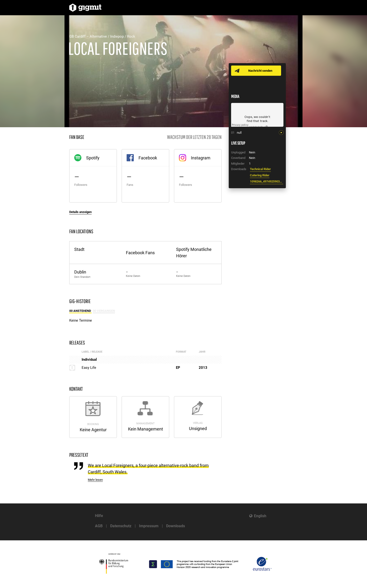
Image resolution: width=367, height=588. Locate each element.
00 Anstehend (80, 311)
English (260, 516)
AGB (99, 526)
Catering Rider (260, 175)
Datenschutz (121, 526)
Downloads (176, 526)
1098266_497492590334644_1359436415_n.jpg (267, 181)
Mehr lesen (95, 480)
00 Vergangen (104, 311)
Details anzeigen (80, 212)
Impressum (149, 526)
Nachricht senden (260, 71)
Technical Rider (260, 169)
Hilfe (99, 516)
